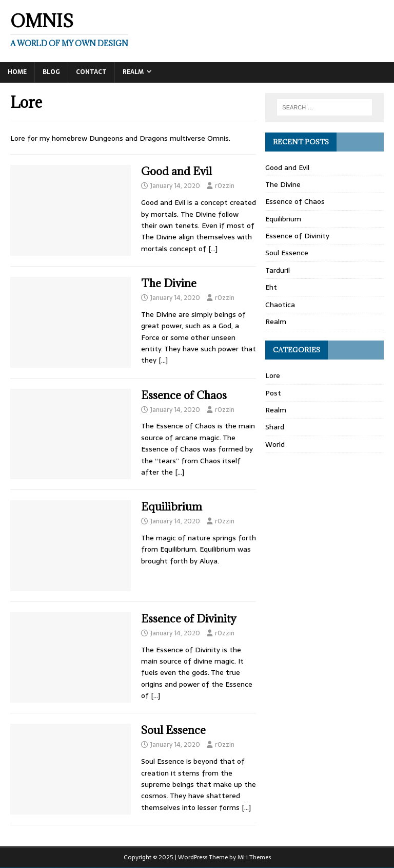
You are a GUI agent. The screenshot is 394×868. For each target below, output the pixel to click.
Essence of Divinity (189, 619)
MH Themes (254, 857)
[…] (213, 249)
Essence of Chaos (184, 395)
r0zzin (225, 186)
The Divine (169, 283)
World (275, 444)
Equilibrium (172, 507)
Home (17, 72)
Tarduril (278, 270)
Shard (275, 427)
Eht (271, 287)
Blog (51, 72)
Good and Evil (176, 171)
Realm (133, 72)
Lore (273, 375)
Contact (91, 72)
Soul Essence (173, 730)
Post (273, 393)
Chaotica (280, 305)
